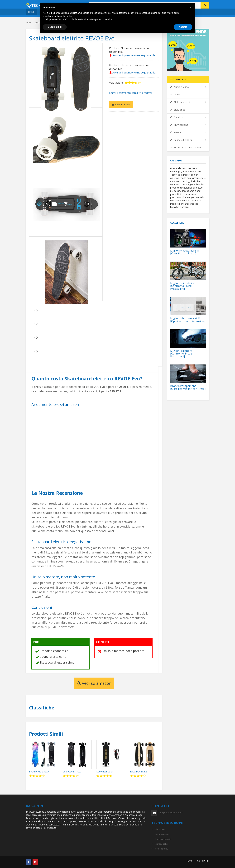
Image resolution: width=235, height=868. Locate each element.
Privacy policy (162, 844)
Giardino (176, 117)
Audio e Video (179, 87)
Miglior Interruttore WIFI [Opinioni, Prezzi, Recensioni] (188, 320)
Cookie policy (162, 849)
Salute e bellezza (181, 140)
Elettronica (177, 110)
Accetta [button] (183, 27)
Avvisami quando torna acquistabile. (132, 55)
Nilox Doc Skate (139, 772)
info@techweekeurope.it (171, 813)
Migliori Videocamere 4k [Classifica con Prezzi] (185, 252)
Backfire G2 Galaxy (39, 772)
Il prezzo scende (163, 839)
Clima (175, 95)
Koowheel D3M (104, 772)
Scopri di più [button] (55, 27)
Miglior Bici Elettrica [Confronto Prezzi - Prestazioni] (182, 286)
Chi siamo (160, 829)
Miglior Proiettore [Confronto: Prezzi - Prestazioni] (182, 354)
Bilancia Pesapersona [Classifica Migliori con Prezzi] (188, 387)
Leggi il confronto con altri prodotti (131, 93)
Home (31, 12)
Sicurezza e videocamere (185, 148)
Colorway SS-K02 (72, 772)
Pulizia (175, 132)
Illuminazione (179, 125)
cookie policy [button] (66, 16)
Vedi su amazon (121, 105)
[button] (191, 8)
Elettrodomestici (180, 102)
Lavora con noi (162, 834)
